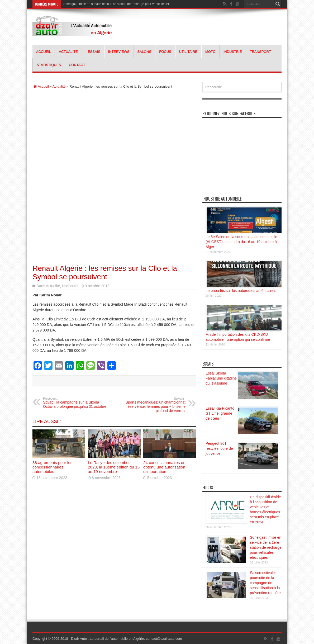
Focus (165, 52)
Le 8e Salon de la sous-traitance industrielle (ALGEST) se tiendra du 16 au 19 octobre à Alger (241, 242)
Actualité (70, 52)
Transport (260, 52)
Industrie (233, 52)
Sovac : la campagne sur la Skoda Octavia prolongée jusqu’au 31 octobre (75, 403)
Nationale (70, 286)
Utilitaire (188, 52)
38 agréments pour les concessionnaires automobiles (52, 467)
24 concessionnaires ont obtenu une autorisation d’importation (165, 467)
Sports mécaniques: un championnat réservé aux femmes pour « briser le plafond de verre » (153, 405)
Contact (77, 65)
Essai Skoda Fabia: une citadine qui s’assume (221, 378)
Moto (210, 52)
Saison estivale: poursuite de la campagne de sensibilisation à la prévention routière (265, 583)
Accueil (44, 52)
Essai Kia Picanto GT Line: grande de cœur (220, 413)
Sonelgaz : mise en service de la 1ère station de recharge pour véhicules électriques (122, 4)
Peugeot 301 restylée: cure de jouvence (219, 448)
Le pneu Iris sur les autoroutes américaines (241, 291)
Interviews (119, 52)
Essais (94, 52)
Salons (144, 52)
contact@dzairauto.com (164, 639)
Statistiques (49, 65)
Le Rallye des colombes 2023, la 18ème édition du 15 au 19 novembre (114, 467)
